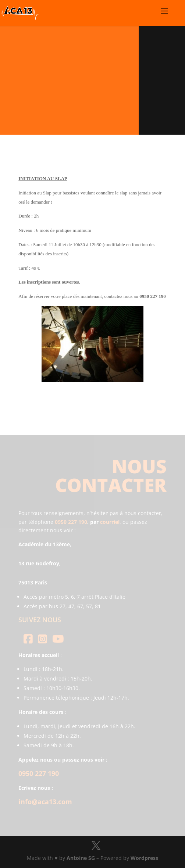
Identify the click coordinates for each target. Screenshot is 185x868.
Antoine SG (81, 858)
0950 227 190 (71, 522)
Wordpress (144, 858)
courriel (110, 522)
